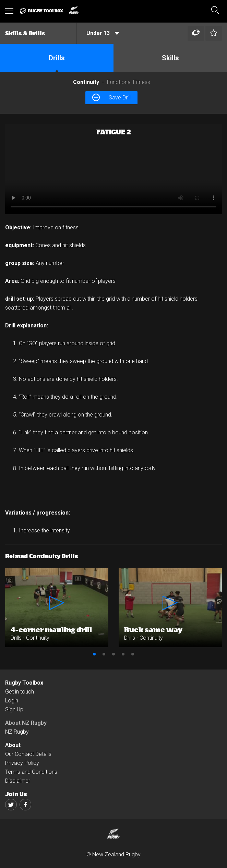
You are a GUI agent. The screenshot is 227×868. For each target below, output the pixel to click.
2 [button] (104, 654)
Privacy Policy (22, 763)
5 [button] (133, 654)
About (13, 745)
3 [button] (113, 654)
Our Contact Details (28, 754)
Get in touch (20, 692)
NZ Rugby (17, 732)
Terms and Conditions (31, 772)
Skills (170, 58)
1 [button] (94, 654)
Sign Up (14, 709)
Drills (57, 58)
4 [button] (123, 654)
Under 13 (103, 33)
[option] (113, 169)
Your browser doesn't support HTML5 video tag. (113, 169)
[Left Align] (196, 33)
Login (12, 701)
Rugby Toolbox (24, 683)
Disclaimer (18, 781)
